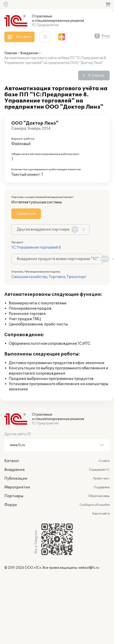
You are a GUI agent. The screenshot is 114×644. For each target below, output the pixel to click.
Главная (11, 53)
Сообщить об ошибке (95, 505)
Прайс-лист (101, 479)
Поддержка (102, 487)
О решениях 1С (99, 470)
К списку (96, 75)
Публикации (16, 479)
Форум (11, 505)
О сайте (104, 461)
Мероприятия (17, 487)
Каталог (12, 461)
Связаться (26, 214)
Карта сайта (101, 514)
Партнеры (14, 496)
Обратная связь (99, 496)
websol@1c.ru (89, 568)
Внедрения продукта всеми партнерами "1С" (60, 259)
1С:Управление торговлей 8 (36, 248)
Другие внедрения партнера (48, 230)
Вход (106, 36)
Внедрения (29, 53)
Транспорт (77, 277)
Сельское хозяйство (29, 277)
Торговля (57, 277)
